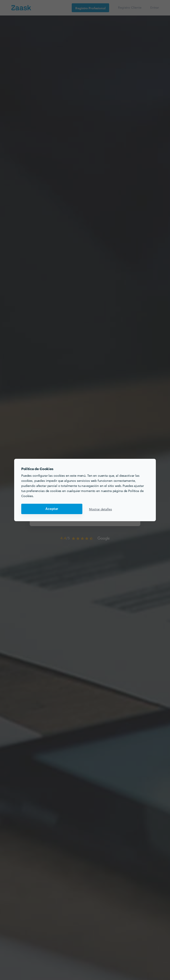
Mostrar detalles (100, 509)
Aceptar (52, 509)
